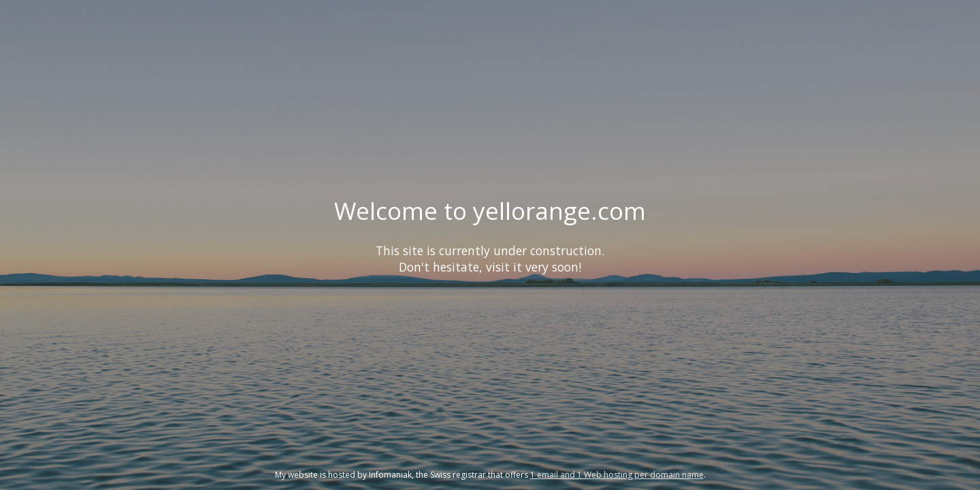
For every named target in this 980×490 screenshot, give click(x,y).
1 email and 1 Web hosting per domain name (617, 475)
